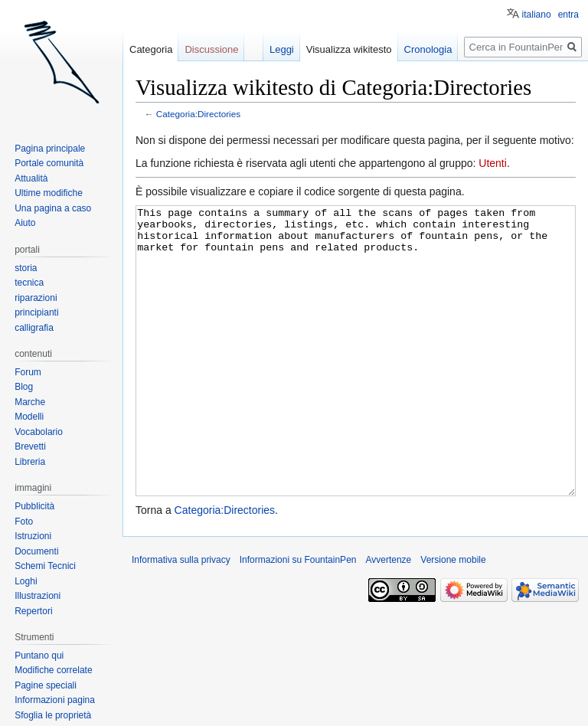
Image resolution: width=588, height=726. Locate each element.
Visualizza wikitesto (349, 49)
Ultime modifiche (49, 193)
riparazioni (36, 298)
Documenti (36, 551)
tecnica (29, 283)
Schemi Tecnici (45, 566)
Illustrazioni (38, 596)
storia (26, 268)
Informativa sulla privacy (181, 617)
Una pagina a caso (53, 208)
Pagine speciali (46, 685)
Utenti (493, 163)
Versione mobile (453, 617)
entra (568, 15)
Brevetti (30, 446)
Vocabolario (39, 432)
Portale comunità (49, 163)
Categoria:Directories (198, 114)
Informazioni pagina (55, 700)
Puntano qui (39, 656)
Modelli (29, 417)
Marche (30, 402)
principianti (36, 312)
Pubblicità (34, 506)
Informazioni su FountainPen (298, 617)
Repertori (33, 611)
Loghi (26, 581)
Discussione (211, 49)
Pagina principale (50, 149)
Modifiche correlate (53, 670)
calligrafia (34, 328)
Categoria (151, 49)
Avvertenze (388, 617)
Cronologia (428, 49)
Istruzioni (33, 536)
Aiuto (25, 223)
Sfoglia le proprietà (53, 715)
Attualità (31, 178)
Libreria (30, 462)
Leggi (282, 49)
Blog (24, 387)
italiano (537, 15)
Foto (24, 522)
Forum (28, 372)
